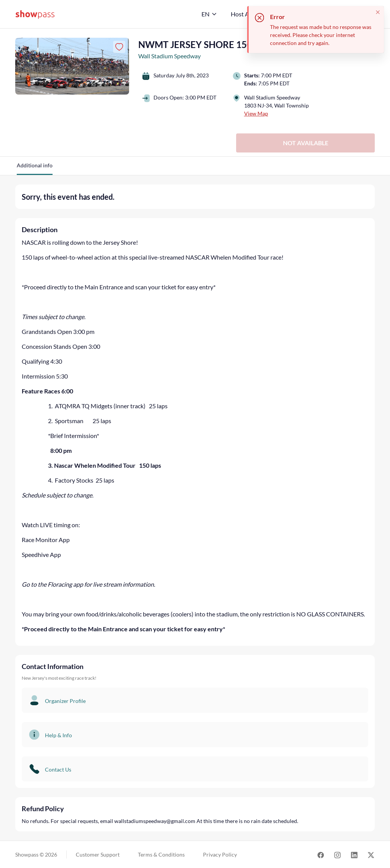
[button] (35, 168)
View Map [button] (256, 113)
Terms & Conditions (161, 854)
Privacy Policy (220, 854)
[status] (316, 30)
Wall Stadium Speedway (169, 56)
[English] (209, 14)
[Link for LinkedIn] (354, 854)
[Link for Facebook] (321, 854)
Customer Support (98, 854)
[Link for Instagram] (337, 854)
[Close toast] (378, 12)
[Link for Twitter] (371, 854)
